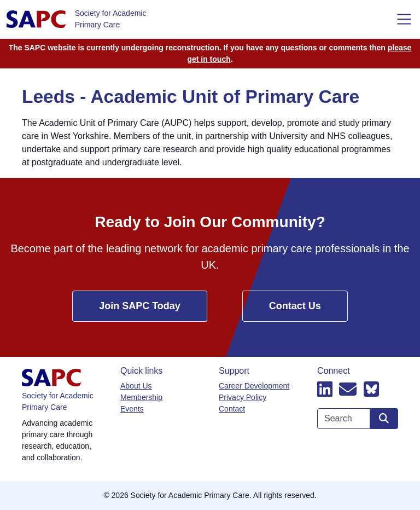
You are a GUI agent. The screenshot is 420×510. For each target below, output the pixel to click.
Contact (232, 409)
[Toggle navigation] (404, 19)
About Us (136, 386)
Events (132, 409)
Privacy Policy (243, 397)
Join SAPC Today (140, 306)
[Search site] (384, 419)
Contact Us (295, 306)
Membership (141, 397)
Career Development (254, 386)
